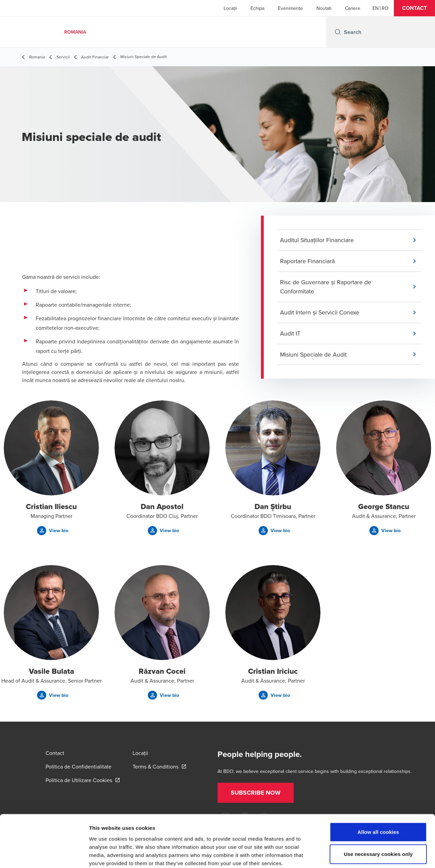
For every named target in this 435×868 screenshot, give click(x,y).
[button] (414, 8)
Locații (230, 8)
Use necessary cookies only (378, 818)
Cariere (353, 8)
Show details (357, 855)
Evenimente (290, 8)
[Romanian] (385, 8)
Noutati (324, 8)
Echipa (257, 8)
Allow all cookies (378, 796)
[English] (376, 8)
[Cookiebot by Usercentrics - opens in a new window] (44, 855)
